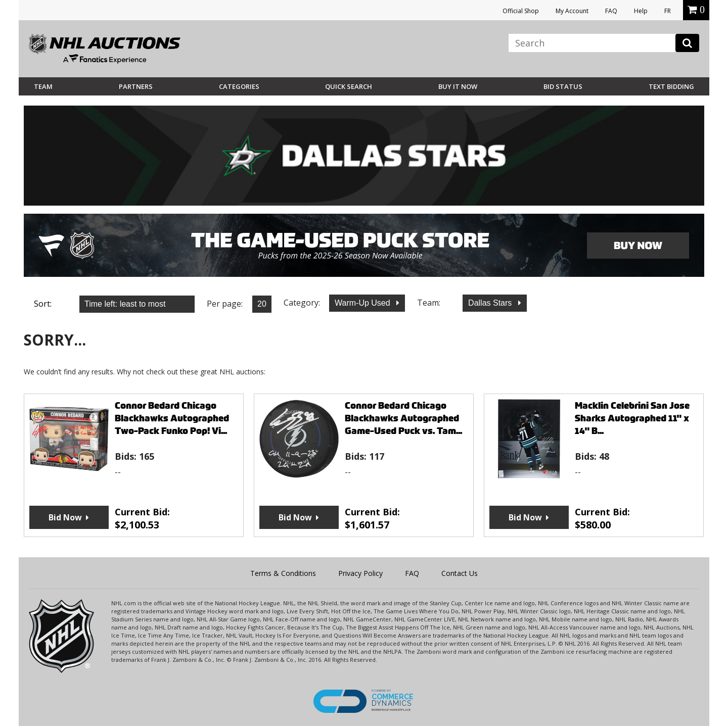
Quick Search (349, 86)
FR (668, 11)
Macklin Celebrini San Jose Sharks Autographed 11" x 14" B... (632, 418)
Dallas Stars (491, 303)
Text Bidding (671, 86)
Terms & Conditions (283, 573)
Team (43, 86)
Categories (239, 86)
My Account (572, 11)
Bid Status (563, 86)
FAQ (611, 11)
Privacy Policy (360, 573)
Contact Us (460, 573)
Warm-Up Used (363, 303)
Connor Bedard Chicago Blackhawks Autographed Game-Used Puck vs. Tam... (403, 418)
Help (641, 11)
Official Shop (521, 11)
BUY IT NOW (458, 86)
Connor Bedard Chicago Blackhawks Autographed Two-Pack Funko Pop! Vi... (172, 418)
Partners (136, 86)
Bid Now (65, 517)
